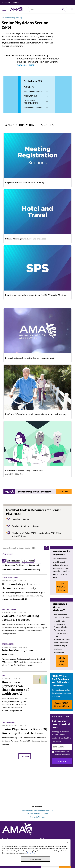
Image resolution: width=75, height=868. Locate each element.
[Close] (68, 843)
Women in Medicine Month (38, 814)
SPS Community (51, 59)
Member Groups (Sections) (12, 18)
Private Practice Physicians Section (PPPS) (38, 811)
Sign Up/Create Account (62, 587)
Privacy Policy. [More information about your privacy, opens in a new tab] (32, 853)
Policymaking (31, 96)
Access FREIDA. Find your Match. (62, 705)
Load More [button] (25, 756)
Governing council (33, 107)
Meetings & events (33, 91)
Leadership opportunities (31, 102)
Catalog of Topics (26, 65)
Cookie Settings (35, 859)
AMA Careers (44, 839)
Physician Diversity (49, 62)
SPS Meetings (40, 55)
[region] (35, 853)
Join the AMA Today (64, 492)
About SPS (29, 87)
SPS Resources (24, 55)
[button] (38, 3)
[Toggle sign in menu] (72, 9)
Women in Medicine (38, 817)
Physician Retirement (28, 62)
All (4, 561)
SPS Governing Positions (29, 59)
